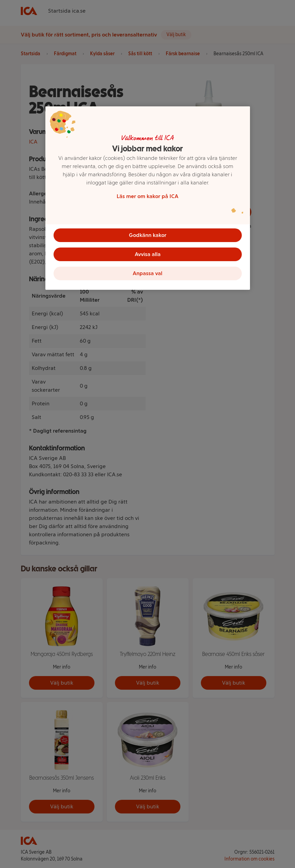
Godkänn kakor (148, 235)
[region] (148, 198)
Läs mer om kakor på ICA (147, 196)
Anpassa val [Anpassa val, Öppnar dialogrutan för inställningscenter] (147, 273)
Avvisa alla (148, 254)
